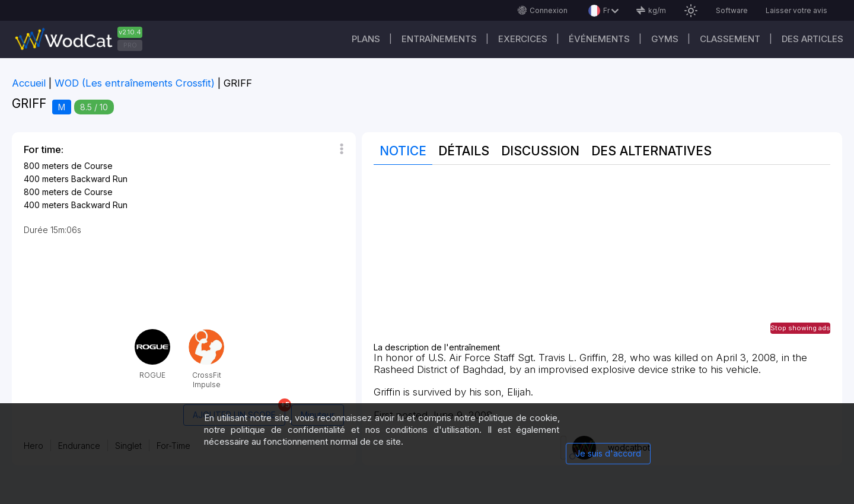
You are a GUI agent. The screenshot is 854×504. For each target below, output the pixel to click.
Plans (366, 39)
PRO (130, 45)
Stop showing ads (800, 328)
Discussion (540, 151)
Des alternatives (651, 151)
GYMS (665, 39)
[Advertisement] (602, 260)
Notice (403, 151)
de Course (92, 166)
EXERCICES (523, 39)
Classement (730, 39)
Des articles (812, 39)
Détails (464, 151)
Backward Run (99, 179)
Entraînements (439, 39)
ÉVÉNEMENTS (599, 39)
